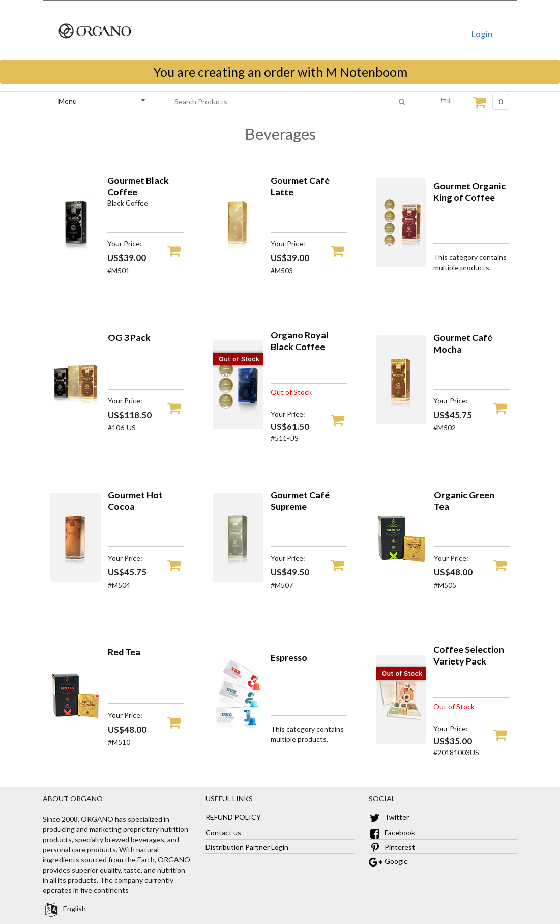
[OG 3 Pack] (75, 422)
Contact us (223, 833)
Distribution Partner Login (247, 847)
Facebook (392, 833)
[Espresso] (238, 736)
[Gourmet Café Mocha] (401, 422)
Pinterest (392, 847)
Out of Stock (239, 359)
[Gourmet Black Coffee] (75, 264)
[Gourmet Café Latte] (238, 264)
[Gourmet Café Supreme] (238, 579)
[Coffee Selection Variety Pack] (401, 741)
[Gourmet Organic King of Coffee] (401, 264)
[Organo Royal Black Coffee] (238, 427)
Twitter (389, 817)
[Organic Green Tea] (401, 579)
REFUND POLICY (233, 817)
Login (482, 34)
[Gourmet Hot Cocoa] (75, 579)
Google (388, 861)
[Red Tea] (75, 736)
